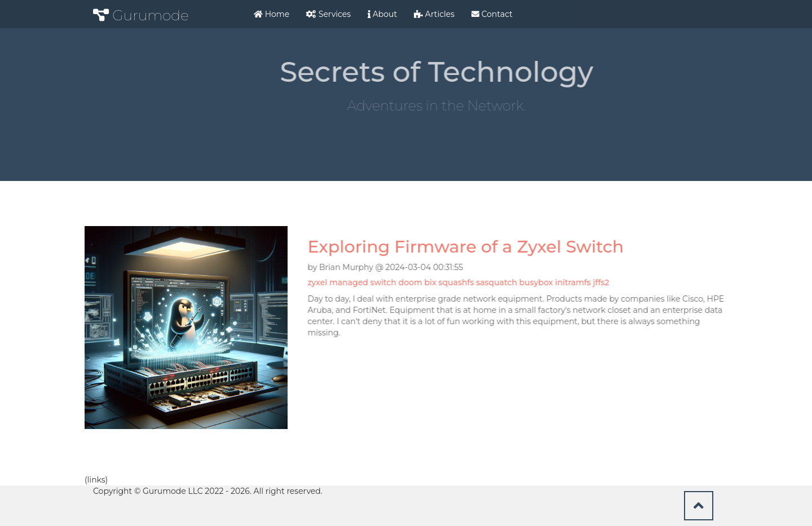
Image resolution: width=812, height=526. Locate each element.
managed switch (364, 282)
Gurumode (141, 15)
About (382, 14)
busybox (537, 282)
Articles (434, 14)
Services (328, 14)
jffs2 (602, 282)
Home (272, 14)
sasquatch (498, 282)
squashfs (457, 282)
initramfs (574, 282)
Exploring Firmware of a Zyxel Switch (467, 247)
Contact (492, 14)
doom (411, 282)
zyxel (318, 282)
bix (431, 282)
